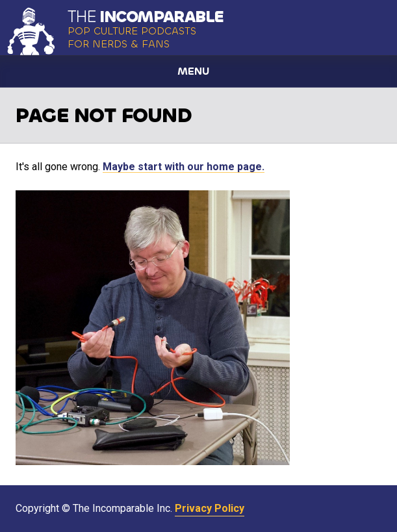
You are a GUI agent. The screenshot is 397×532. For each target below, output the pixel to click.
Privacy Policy (210, 508)
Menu (193, 71)
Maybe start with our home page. (184, 167)
